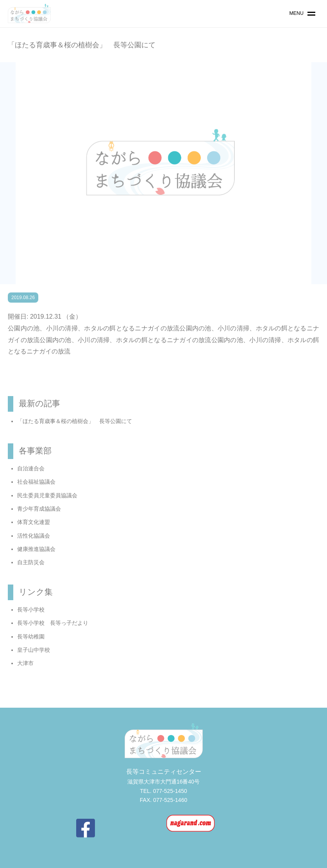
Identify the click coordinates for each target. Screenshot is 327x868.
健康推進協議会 (36, 549)
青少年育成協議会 (39, 509)
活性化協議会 (34, 536)
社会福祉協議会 (36, 482)
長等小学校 (31, 610)
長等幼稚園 (31, 637)
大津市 (25, 663)
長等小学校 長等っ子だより (53, 623)
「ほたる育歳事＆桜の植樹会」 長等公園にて (75, 421)
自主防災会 (31, 562)
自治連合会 (31, 468)
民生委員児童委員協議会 (47, 495)
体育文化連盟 (34, 522)
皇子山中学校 (34, 650)
